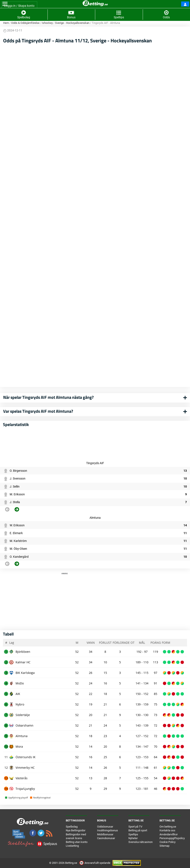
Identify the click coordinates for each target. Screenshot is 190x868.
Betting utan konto (77, 842)
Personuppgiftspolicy (172, 838)
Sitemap (164, 846)
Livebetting (72, 846)
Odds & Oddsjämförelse (25, 23)
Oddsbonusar (105, 827)
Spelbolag (72, 827)
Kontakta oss (167, 830)
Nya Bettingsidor (76, 830)
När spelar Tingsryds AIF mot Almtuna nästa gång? (48, 397)
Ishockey (47, 23)
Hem (6, 23)
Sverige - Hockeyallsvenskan (72, 23)
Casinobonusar (106, 838)
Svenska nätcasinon (141, 842)
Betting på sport (138, 830)
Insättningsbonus (108, 830)
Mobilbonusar (105, 834)
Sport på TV (135, 827)
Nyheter (133, 838)
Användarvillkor (169, 834)
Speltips (133, 834)
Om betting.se (168, 827)
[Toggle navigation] (5, 4)
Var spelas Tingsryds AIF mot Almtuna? (38, 411)
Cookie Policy (168, 842)
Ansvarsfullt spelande (95, 863)
